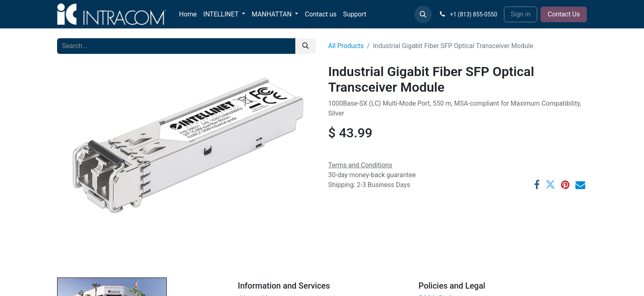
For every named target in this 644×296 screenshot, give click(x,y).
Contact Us (564, 14)
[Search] (306, 46)
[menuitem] (188, 14)
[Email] (580, 185)
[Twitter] (550, 185)
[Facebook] (537, 185)
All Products (346, 46)
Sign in (521, 14)
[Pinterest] (565, 185)
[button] (423, 14)
